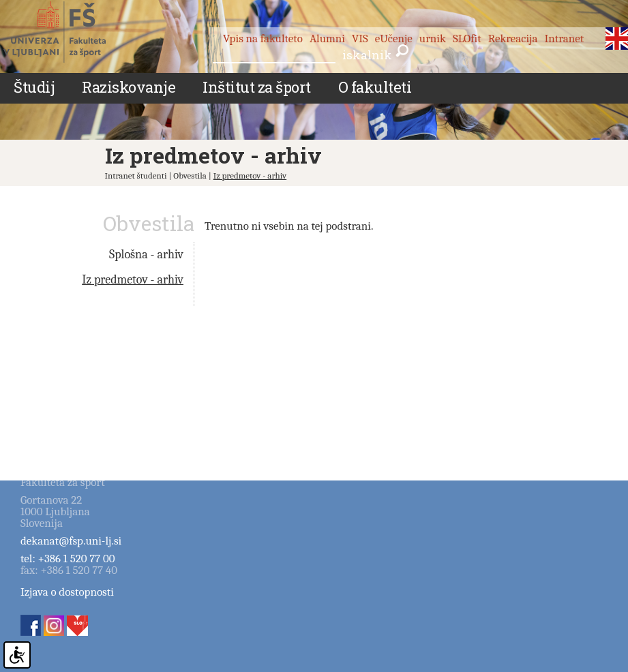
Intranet (564, 39)
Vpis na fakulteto (263, 39)
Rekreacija (513, 39)
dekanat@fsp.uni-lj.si (71, 541)
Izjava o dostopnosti (67, 592)
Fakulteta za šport (70, 32)
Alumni (327, 39)
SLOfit (467, 39)
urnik (433, 39)
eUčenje (394, 39)
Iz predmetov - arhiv (250, 175)
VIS (360, 39)
